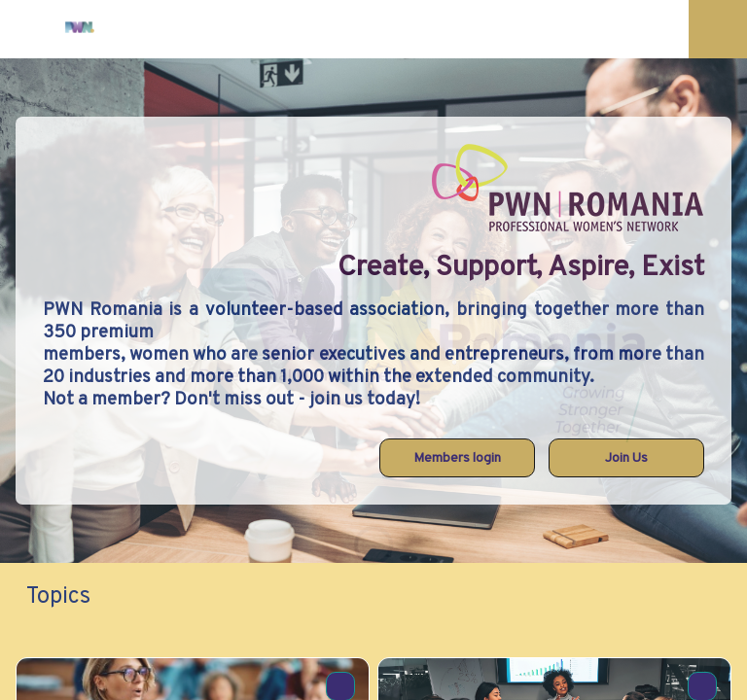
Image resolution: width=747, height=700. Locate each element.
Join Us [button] (626, 458)
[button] (29, 29)
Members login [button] (457, 458)
